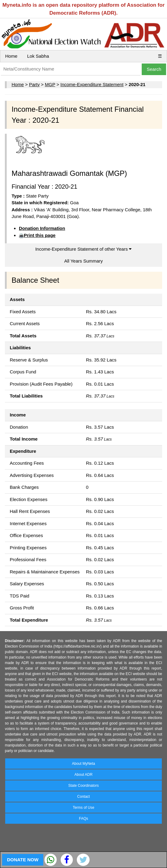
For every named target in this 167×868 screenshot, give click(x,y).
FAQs (83, 819)
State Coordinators (83, 786)
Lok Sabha (38, 56)
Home (11, 56)
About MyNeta (83, 764)
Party (34, 84)
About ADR (83, 775)
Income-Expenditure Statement (92, 84)
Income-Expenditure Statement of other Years (84, 249)
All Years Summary (84, 261)
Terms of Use (84, 808)
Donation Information (42, 228)
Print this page (40, 235)
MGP (50, 84)
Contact (83, 797)
